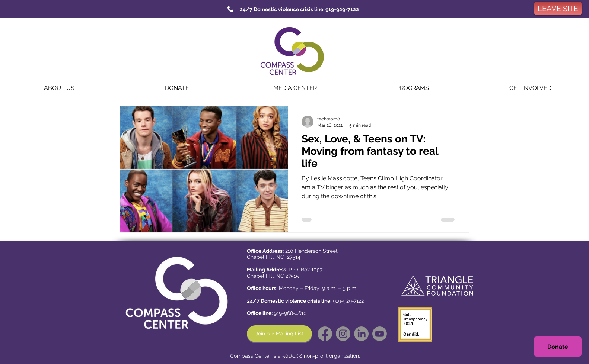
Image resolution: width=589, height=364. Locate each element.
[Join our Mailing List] (279, 334)
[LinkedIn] (361, 334)
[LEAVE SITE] (558, 8)
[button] (59, 88)
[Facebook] (325, 334)
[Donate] (558, 347)
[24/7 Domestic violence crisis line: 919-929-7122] (299, 9)
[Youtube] (380, 334)
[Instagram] (343, 334)
